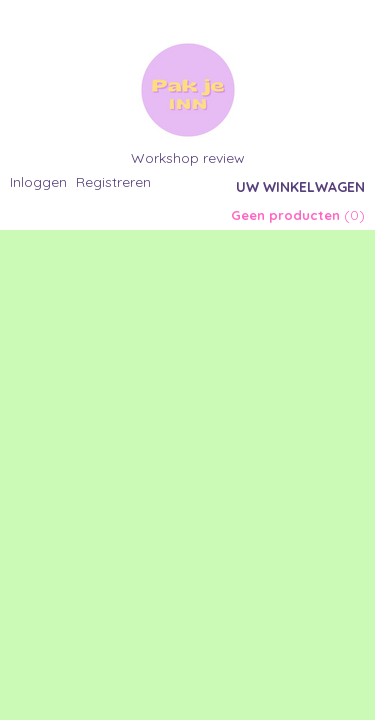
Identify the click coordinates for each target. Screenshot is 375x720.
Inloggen (38, 182)
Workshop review (188, 158)
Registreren (113, 182)
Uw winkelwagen (300, 187)
